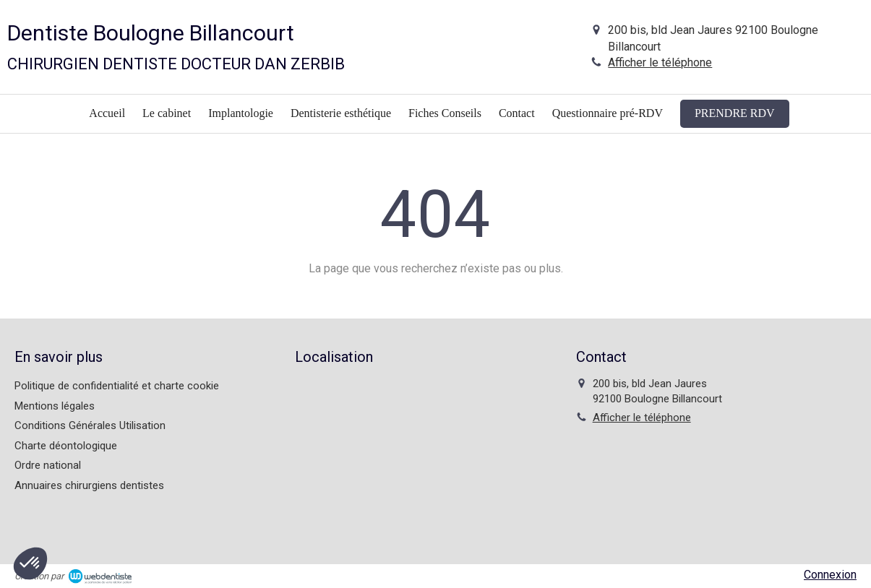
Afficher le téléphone (660, 62)
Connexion (830, 575)
